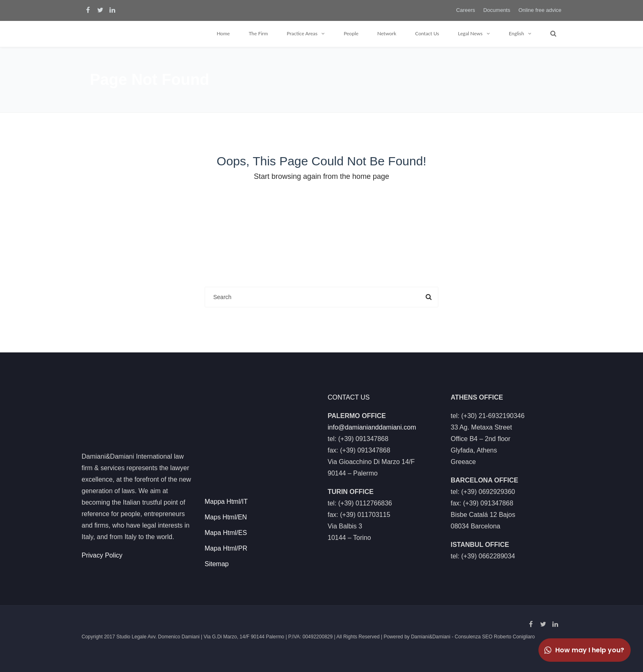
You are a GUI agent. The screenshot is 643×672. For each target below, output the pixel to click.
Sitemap (217, 564)
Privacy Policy (102, 555)
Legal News (470, 33)
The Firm (258, 33)
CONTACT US (349, 397)
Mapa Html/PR (226, 548)
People (351, 33)
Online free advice (540, 10)
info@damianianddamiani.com (372, 427)
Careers (465, 10)
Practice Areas (302, 33)
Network (387, 33)
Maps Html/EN (226, 517)
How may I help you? (584, 650)
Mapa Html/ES (226, 533)
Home (223, 33)
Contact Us (427, 33)
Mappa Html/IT (226, 502)
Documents (497, 10)
